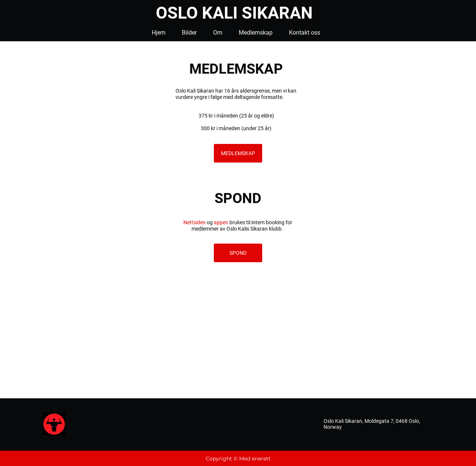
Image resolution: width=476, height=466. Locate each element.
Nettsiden (194, 222)
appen (221, 222)
